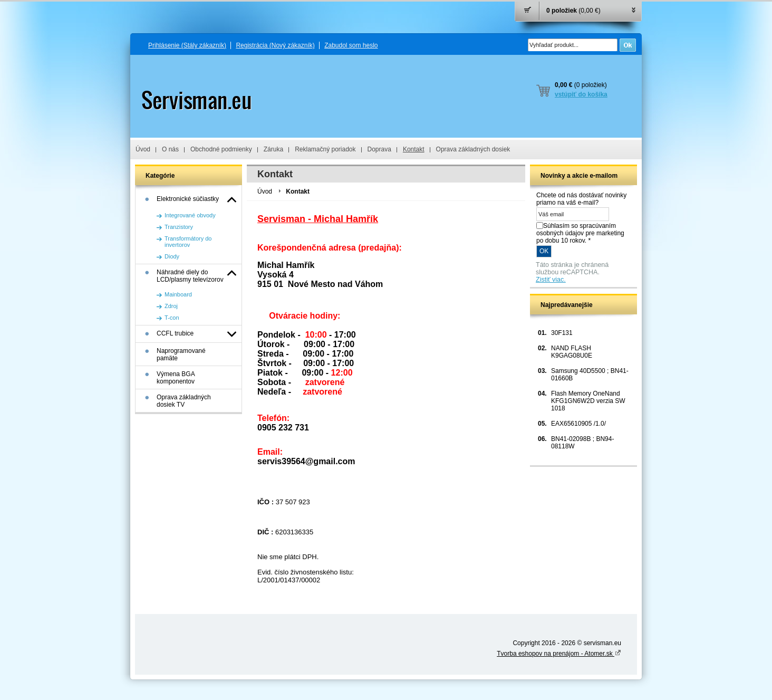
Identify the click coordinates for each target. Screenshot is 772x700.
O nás (170, 149)
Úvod (143, 149)
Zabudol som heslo (351, 45)
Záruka (273, 149)
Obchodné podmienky (221, 149)
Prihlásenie (187, 45)
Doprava (379, 149)
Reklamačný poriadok (325, 149)
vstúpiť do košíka (581, 94)
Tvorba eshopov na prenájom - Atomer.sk (559, 654)
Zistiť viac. (551, 280)
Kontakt (414, 149)
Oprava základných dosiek (473, 149)
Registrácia (275, 45)
